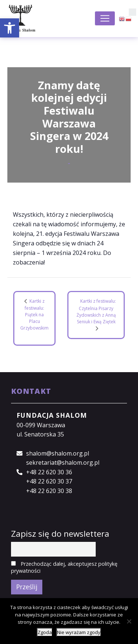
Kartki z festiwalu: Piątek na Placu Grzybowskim (34, 314)
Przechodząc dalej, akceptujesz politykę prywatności (64, 567)
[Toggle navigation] (105, 18)
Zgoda (45, 632)
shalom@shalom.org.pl (58, 453)
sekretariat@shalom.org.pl (63, 463)
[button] (10, 28)
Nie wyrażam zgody (79, 632)
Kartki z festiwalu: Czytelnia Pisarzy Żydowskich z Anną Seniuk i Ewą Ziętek (96, 312)
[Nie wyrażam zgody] (129, 621)
